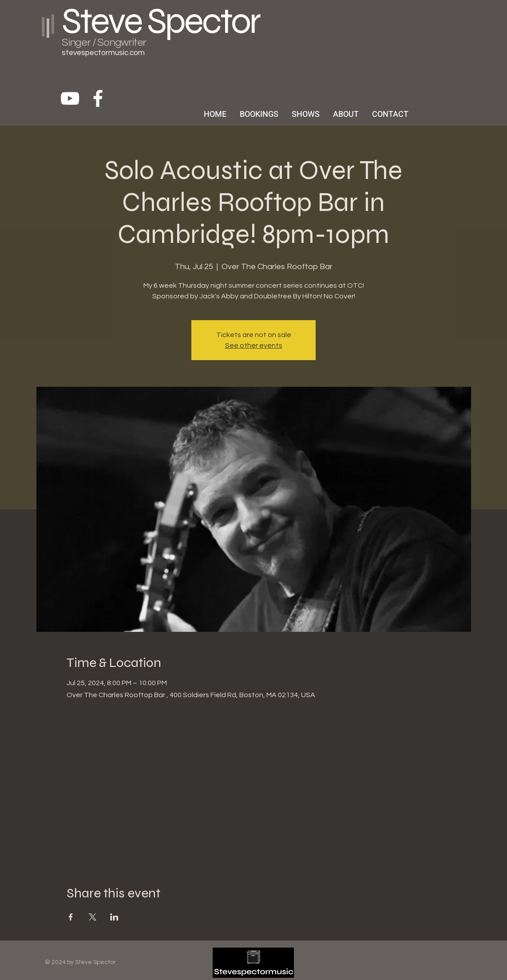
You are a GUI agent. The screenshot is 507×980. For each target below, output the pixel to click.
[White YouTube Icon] (70, 98)
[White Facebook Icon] (98, 98)
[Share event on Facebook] (71, 917)
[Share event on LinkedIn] (114, 917)
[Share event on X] (93, 917)
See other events (254, 345)
